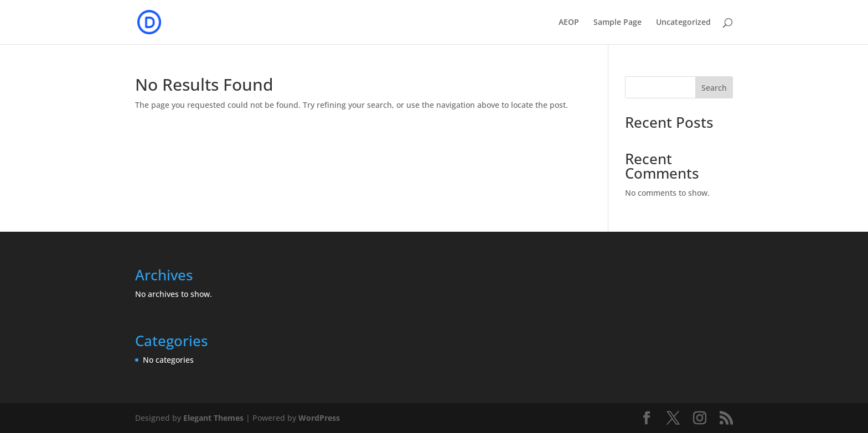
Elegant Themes (213, 418)
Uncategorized (683, 23)
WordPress (319, 418)
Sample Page (618, 23)
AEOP (569, 23)
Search (714, 88)
